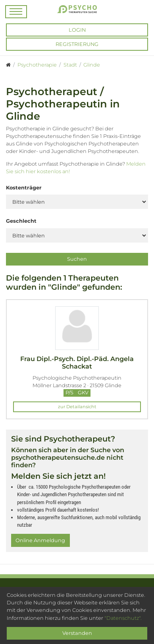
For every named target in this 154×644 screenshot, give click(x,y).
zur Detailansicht (77, 407)
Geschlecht (21, 221)
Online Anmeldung (40, 540)
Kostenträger (24, 188)
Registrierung (77, 44)
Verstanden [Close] (77, 633)
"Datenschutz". (123, 618)
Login (77, 30)
